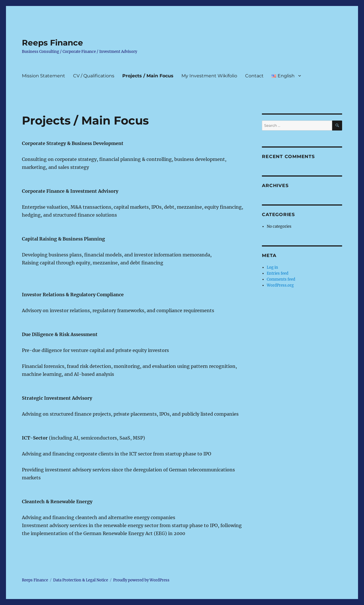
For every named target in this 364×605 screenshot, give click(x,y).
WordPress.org (280, 285)
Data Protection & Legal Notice (81, 580)
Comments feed (281, 279)
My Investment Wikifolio (209, 76)
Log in (272, 267)
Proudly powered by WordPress (141, 580)
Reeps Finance (52, 43)
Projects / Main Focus (148, 76)
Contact (254, 76)
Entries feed (278, 273)
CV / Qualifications (94, 76)
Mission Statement (44, 76)
